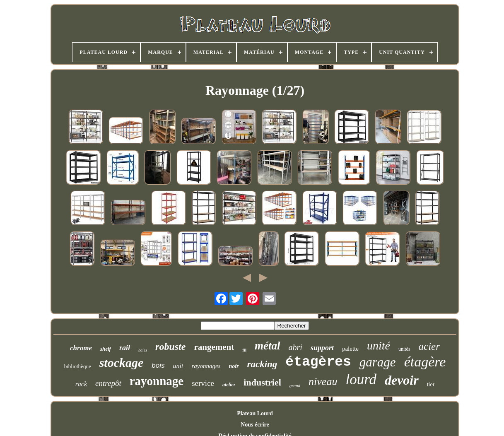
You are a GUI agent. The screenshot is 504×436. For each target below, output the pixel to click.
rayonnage (157, 381)
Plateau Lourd (255, 413)
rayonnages (206, 366)
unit (178, 366)
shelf (106, 349)
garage (378, 362)
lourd (361, 379)
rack (81, 384)
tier (431, 384)
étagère (425, 362)
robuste (170, 347)
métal (268, 346)
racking (262, 364)
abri (295, 347)
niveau (323, 382)
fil (244, 350)
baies (143, 350)
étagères (318, 362)
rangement (214, 347)
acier (429, 346)
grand (295, 385)
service (203, 383)
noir (234, 366)
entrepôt (108, 383)
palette (350, 349)
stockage (122, 363)
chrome (81, 348)
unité (379, 346)
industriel (262, 382)
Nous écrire (255, 425)
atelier (229, 385)
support (322, 348)
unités (404, 349)
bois (158, 365)
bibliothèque (78, 366)
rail (125, 348)
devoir (402, 380)
